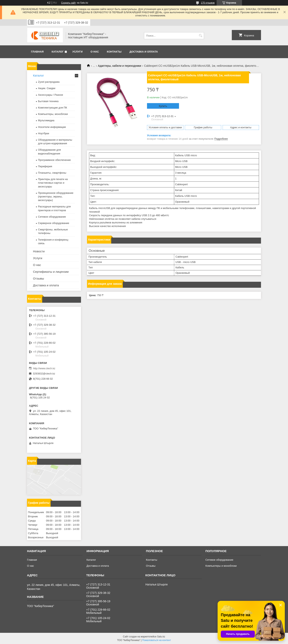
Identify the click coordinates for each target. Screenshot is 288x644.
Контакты (114, 52)
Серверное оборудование (54, 223)
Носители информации (52, 127)
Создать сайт (68, 3)
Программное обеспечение (54, 160)
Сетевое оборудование (52, 217)
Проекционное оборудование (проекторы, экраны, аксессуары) (56, 197)
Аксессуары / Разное (50, 95)
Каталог (58, 52)
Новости (39, 251)
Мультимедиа (46, 120)
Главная (37, 52)
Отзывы (38, 278)
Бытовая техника (48, 101)
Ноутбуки (44, 133)
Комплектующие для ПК (52, 108)
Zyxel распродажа (49, 82)
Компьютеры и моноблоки (221, 566)
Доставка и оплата (144, 52)
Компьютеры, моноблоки (53, 114)
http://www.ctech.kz (44, 368)
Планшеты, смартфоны (52, 173)
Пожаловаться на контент (156, 640)
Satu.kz (161, 637)
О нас (95, 52)
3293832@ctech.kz (44, 374)
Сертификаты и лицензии (51, 272)
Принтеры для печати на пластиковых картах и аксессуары (53, 183)
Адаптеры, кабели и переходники (120, 66)
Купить (163, 106)
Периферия (45, 166)
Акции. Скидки (47, 88)
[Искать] (200, 36)
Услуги (77, 52)
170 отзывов (208, 3)
